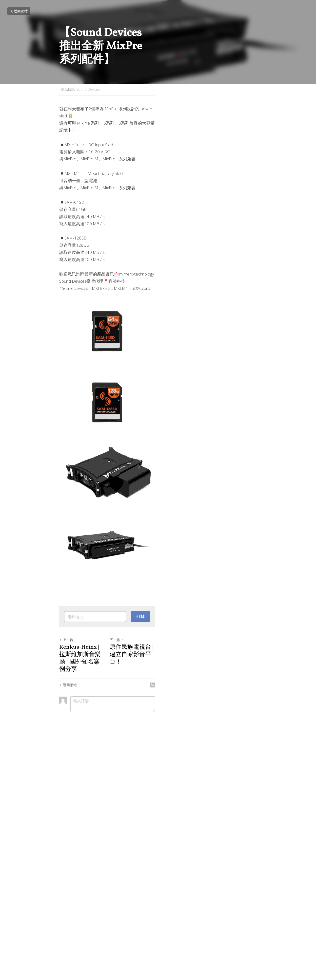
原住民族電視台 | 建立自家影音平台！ (204, 905)
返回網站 (19, 11)
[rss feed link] (254, 925)
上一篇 (67, 894)
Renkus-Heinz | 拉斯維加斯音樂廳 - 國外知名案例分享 (106, 905)
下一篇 (167, 894)
